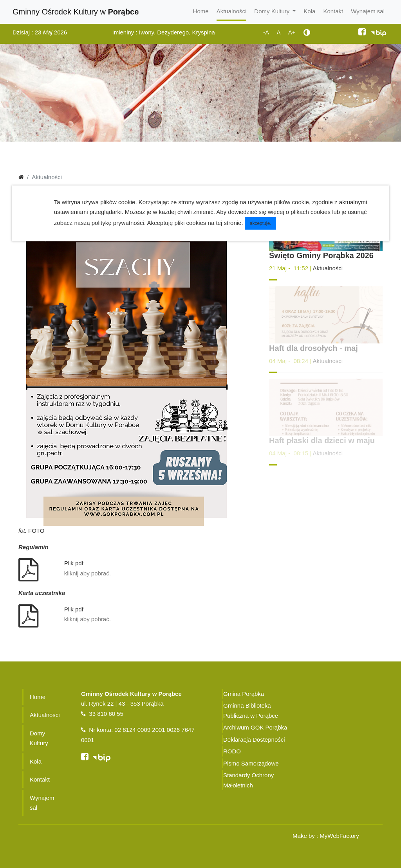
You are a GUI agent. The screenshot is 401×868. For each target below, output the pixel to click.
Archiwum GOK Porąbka (255, 727)
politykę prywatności (118, 223)
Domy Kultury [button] (273, 11)
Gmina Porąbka (244, 694)
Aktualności (232, 11)
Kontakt (333, 11)
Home (201, 11)
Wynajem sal (368, 11)
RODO (232, 751)
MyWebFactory (339, 836)
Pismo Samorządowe (251, 763)
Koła (309, 11)
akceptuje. (261, 223)
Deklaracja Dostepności (254, 740)
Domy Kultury (39, 738)
